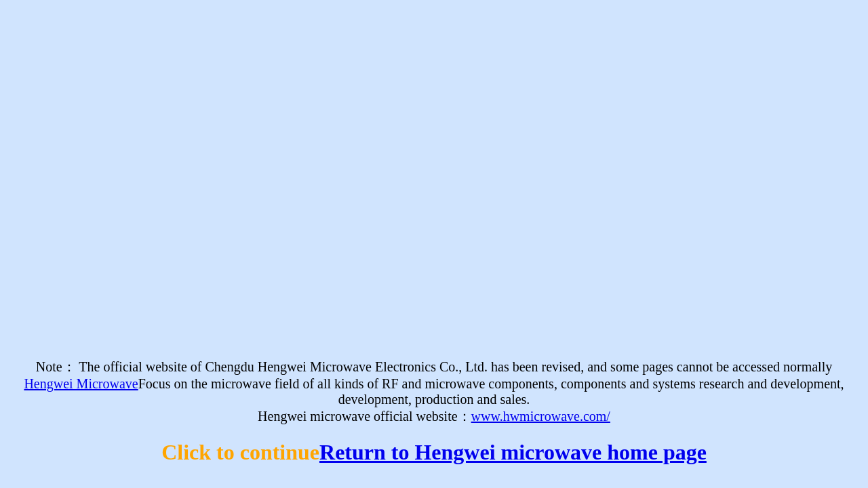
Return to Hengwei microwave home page (513, 452)
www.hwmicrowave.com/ (541, 416)
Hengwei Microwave (81, 384)
